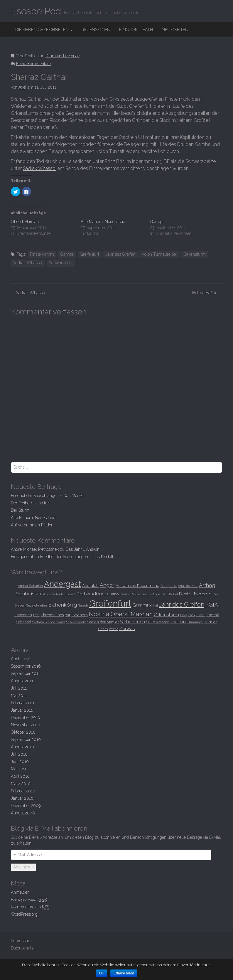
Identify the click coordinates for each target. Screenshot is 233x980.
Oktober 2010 (23, 732)
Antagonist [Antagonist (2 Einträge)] (169, 586)
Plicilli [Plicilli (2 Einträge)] (201, 615)
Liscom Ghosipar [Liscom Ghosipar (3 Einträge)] (56, 615)
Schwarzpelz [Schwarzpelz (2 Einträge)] (76, 622)
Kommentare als (30, 907)
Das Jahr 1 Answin (83, 549)
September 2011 (25, 673)
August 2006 (23, 813)
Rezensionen (96, 30)
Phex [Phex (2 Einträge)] (191, 615)
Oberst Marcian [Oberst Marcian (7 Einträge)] (132, 614)
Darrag (156, 222)
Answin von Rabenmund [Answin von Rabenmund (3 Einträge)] (137, 585)
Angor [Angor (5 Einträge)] (107, 585)
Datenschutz (22, 948)
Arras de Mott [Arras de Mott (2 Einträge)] (188, 586)
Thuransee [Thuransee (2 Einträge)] (195, 622)
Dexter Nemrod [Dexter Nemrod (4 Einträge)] (195, 594)
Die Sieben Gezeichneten (44, 30)
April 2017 (20, 659)
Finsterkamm (42, 254)
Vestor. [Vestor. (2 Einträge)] (113, 629)
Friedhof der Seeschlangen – (47, 496)
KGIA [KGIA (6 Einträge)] (212, 604)
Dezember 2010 (26, 718)
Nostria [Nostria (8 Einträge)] (99, 614)
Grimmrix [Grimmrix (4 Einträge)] (142, 605)
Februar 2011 (23, 703)
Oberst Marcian (25, 222)
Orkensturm (195, 254)
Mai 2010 (19, 769)
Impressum (21, 941)
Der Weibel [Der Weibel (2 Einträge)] (170, 594)
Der (20, 510)
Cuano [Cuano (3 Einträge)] (113, 594)
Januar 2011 (22, 710)
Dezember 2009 (26, 806)
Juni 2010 (20, 762)
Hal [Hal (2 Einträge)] (155, 605)
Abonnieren (23, 867)
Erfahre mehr (124, 973)
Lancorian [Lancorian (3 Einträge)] (23, 615)
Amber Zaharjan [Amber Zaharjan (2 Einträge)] (30, 586)
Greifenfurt (90, 254)
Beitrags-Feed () (29, 900)
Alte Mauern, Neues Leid (103, 222)
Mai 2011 (19, 696)
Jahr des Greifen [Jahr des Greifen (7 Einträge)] (182, 604)
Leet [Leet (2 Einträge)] (36, 615)
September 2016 (26, 666)
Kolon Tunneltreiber (159, 254)
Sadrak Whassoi (40, 168)
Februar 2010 (23, 791)
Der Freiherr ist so (30, 503)
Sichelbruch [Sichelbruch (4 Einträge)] (132, 622)
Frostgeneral (22, 557)
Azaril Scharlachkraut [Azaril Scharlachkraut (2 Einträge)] (59, 594)
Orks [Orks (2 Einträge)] (183, 615)
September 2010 (26, 740)
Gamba (67, 254)
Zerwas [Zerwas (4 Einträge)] (127, 628)
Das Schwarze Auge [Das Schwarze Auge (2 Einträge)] (145, 594)
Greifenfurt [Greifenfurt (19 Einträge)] (110, 603)
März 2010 (21, 784)
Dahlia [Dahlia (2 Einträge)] (125, 594)
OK (101, 973)
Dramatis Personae (63, 56)
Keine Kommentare (33, 64)
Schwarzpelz (61, 263)
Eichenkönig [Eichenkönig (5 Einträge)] (63, 605)
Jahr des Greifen (120, 254)
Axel (22, 87)
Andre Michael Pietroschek (35, 549)
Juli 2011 (19, 688)
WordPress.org (24, 914)
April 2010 (20, 776)
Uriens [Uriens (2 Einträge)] (103, 629)
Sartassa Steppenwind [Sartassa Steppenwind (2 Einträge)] (49, 622)
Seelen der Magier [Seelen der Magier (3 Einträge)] (103, 622)
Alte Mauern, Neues (33, 518)
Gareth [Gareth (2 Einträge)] (83, 605)
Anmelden (20, 892)
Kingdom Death (136, 30)
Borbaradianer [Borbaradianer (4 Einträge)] (91, 594)
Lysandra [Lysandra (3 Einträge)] (80, 615)
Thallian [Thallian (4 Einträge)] (178, 622)
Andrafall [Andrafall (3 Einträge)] (90, 585)
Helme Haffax (207, 293)
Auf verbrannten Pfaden (32, 525)
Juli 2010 (19, 754)
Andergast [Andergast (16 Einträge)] (63, 584)
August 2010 (22, 747)
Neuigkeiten (175, 30)
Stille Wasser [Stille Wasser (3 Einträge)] (157, 622)
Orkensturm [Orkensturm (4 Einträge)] (166, 615)
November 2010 (26, 725)
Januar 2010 (22, 798)
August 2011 (22, 681)
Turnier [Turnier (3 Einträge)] (210, 622)
